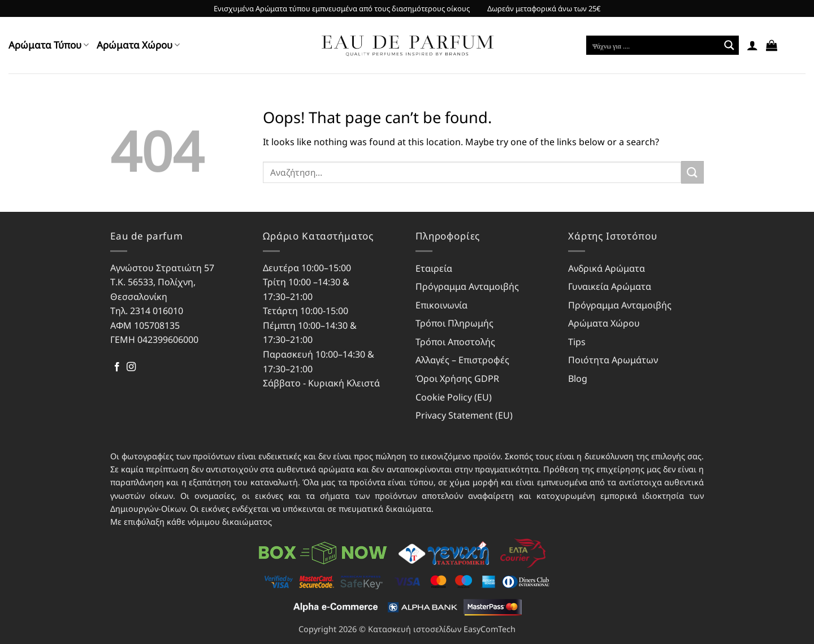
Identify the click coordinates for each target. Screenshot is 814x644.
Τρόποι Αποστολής (455, 342)
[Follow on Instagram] (131, 367)
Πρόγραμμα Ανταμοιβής (467, 286)
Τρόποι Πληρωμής (454, 323)
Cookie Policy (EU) (454, 397)
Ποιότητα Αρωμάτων (613, 360)
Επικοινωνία (441, 305)
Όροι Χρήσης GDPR (457, 378)
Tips (577, 342)
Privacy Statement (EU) (464, 415)
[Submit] (692, 172)
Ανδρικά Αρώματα (607, 268)
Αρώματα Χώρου (138, 45)
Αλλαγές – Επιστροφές (462, 360)
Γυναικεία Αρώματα (610, 286)
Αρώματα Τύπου (49, 45)
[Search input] (653, 45)
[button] (752, 45)
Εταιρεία (434, 268)
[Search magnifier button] (729, 45)
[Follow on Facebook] (117, 367)
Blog (578, 378)
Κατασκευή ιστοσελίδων (415, 629)
